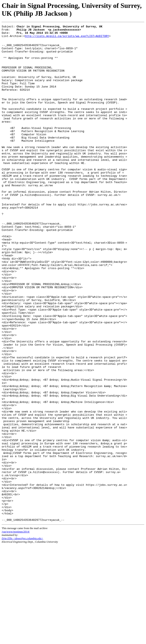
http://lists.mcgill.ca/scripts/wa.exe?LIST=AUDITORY (67, 38)
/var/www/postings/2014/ (16, 630)
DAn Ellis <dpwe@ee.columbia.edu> (22, 637)
